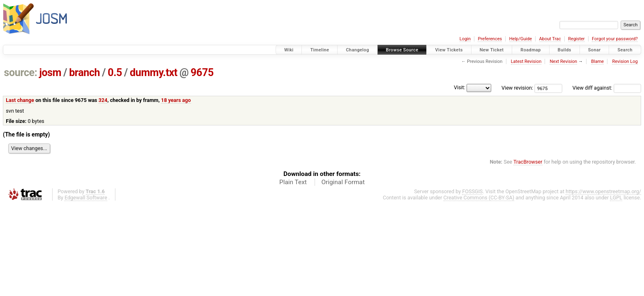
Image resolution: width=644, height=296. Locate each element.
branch (84, 73)
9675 (202, 73)
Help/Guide (521, 39)
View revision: (517, 88)
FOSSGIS (472, 191)
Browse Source (402, 50)
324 (103, 100)
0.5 (115, 73)
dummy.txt (154, 73)
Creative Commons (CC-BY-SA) (479, 198)
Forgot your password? (615, 39)
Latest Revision (526, 61)
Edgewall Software (86, 198)
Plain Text (293, 182)
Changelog (357, 50)
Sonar (595, 50)
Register (576, 39)
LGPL (616, 198)
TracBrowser (528, 162)
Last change (20, 100)
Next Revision (563, 61)
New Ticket (492, 50)
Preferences (490, 39)
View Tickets (449, 50)
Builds (565, 50)
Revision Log (625, 61)
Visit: (460, 87)
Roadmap (531, 50)
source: (21, 73)
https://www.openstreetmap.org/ (603, 191)
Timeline (320, 50)
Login (465, 39)
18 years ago (176, 100)
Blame (597, 61)
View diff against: (607, 88)
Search (625, 50)
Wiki (289, 50)
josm (50, 73)
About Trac (550, 39)
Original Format (343, 182)
